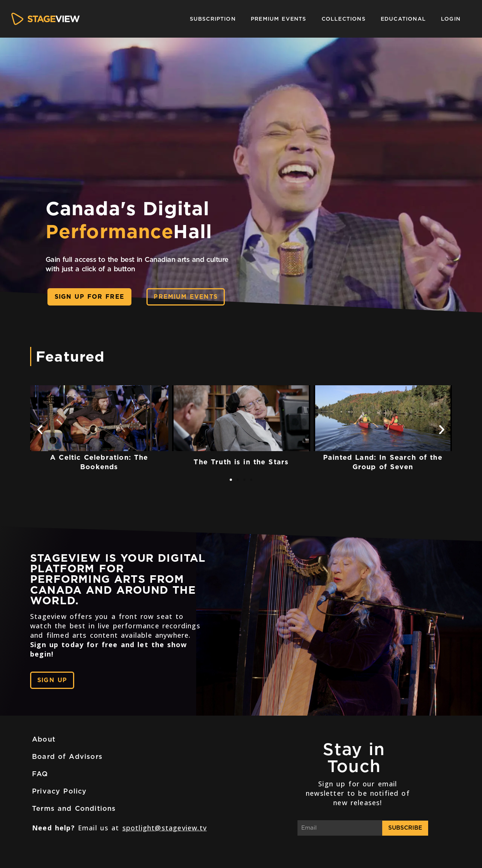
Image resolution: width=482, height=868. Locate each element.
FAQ (40, 774)
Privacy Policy (59, 791)
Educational (403, 19)
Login (451, 19)
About (44, 739)
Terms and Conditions (74, 808)
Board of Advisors (67, 756)
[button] (90, 222)
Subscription (213, 19)
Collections (344, 19)
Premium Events (279, 19)
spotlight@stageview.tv (165, 828)
